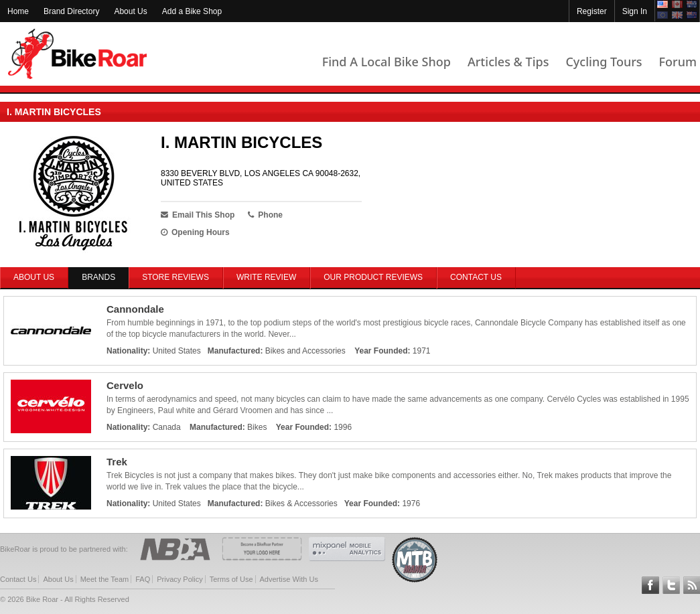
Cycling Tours (604, 62)
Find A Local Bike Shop (387, 62)
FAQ (143, 579)
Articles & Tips (508, 62)
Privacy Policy (180, 579)
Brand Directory (71, 11)
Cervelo (125, 385)
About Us (130, 11)
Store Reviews (176, 277)
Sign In (635, 11)
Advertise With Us (289, 579)
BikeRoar (77, 54)
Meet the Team (105, 579)
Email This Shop (198, 215)
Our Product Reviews (373, 277)
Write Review (266, 277)
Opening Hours (195, 232)
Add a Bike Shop (192, 11)
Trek (117, 462)
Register (592, 11)
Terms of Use (231, 579)
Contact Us (476, 277)
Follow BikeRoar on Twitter (671, 585)
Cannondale (135, 309)
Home (18, 11)
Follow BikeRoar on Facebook (650, 585)
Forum (678, 62)
